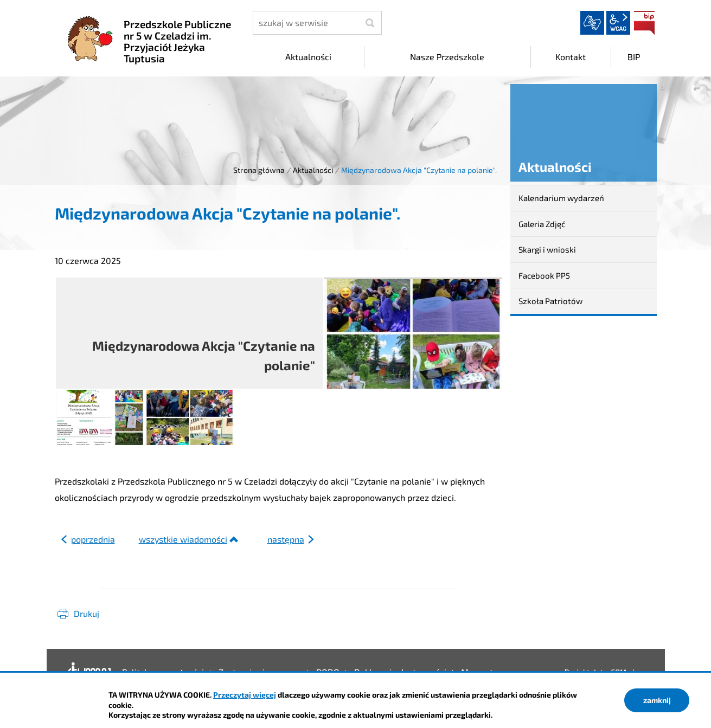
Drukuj (87, 613)
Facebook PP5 (544, 275)
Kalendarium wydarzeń (561, 198)
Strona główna (259, 170)
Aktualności (313, 170)
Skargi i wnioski (547, 249)
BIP (644, 23)
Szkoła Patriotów (550, 301)
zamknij (657, 700)
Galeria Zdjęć (542, 224)
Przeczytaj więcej (245, 695)
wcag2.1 (618, 23)
